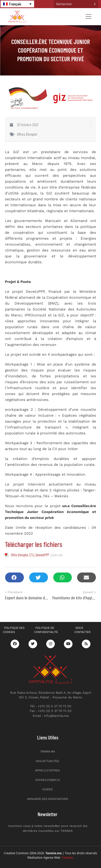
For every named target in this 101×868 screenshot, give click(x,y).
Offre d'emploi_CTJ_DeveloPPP (30, 555)
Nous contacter (82, 630)
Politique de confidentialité (46, 630)
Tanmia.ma (47, 751)
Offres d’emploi (48, 780)
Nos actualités (47, 761)
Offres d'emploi (27, 134)
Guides (47, 789)
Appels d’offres (48, 770)
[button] (14, 578)
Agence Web (59, 858)
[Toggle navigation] (88, 16)
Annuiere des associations (48, 799)
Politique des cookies (14, 630)
